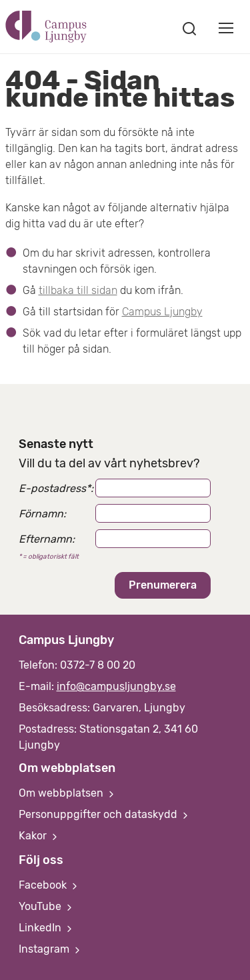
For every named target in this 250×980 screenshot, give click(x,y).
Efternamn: (47, 539)
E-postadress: (56, 488)
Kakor (39, 836)
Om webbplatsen (68, 793)
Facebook (49, 885)
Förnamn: (42, 514)
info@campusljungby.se (116, 686)
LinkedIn (47, 928)
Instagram (51, 949)
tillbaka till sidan (78, 290)
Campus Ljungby (162, 312)
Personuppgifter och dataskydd (105, 814)
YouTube (47, 906)
